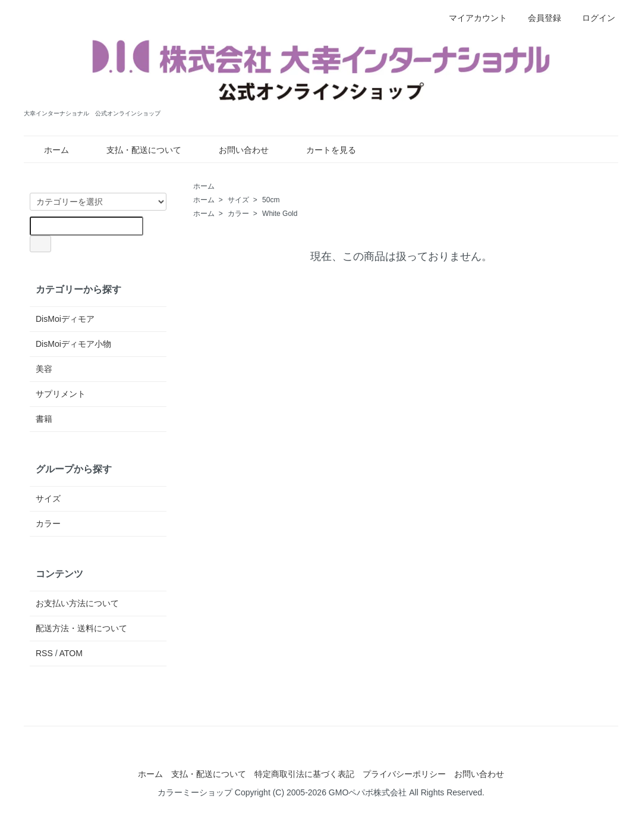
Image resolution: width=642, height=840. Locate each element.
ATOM (71, 653)
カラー (238, 214)
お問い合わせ (235, 150)
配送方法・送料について (81, 628)
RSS (44, 653)
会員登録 (538, 18)
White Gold (280, 214)
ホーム (48, 150)
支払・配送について (135, 150)
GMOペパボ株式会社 (368, 792)
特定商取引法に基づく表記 (304, 774)
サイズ (238, 200)
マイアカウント (472, 18)
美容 (44, 369)
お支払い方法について (77, 603)
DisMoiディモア (65, 319)
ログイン (592, 18)
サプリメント (61, 394)
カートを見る (322, 150)
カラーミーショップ (195, 792)
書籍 (44, 419)
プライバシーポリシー (404, 774)
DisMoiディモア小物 (73, 344)
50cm (271, 200)
